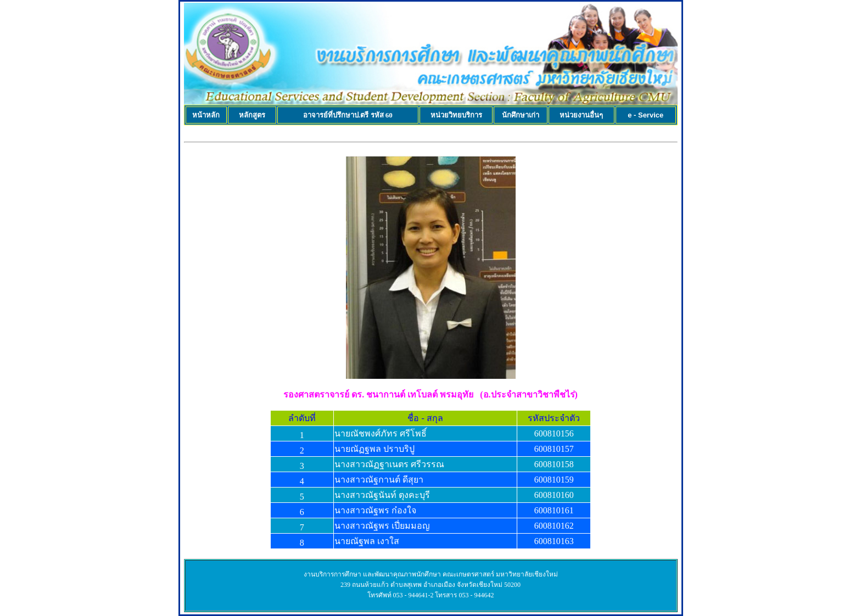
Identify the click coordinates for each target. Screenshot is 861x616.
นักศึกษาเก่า (521, 115)
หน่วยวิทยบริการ (456, 115)
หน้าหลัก (206, 115)
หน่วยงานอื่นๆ (581, 115)
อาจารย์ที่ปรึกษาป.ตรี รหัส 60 (348, 115)
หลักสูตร (252, 115)
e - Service (645, 115)
